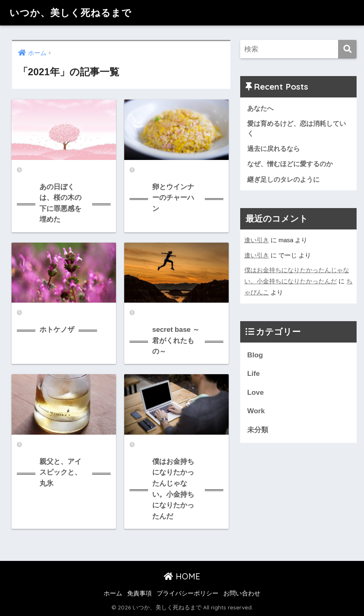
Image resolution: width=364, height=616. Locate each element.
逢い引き (257, 240)
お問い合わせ (242, 593)
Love (255, 392)
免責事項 (139, 593)
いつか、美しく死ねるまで (71, 13)
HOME (182, 576)
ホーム (113, 593)
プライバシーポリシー (188, 593)
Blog (255, 355)
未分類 (258, 430)
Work (256, 411)
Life (254, 373)
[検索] (347, 49)
